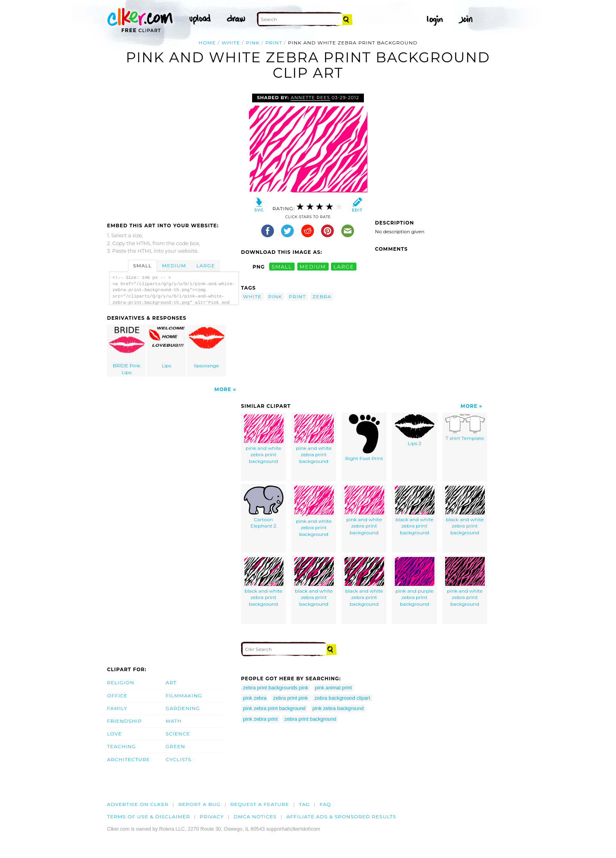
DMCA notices (255, 817)
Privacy (212, 817)
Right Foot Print (364, 438)
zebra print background (311, 719)
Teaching (121, 746)
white (231, 43)
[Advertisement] (174, 153)
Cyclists (179, 759)
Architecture (128, 759)
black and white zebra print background (415, 511)
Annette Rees (310, 98)
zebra (322, 297)
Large (206, 266)
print (274, 43)
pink (253, 43)
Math (174, 721)
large (344, 267)
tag (304, 804)
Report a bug (200, 804)
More (223, 389)
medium (313, 267)
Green (175, 746)
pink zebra (255, 698)
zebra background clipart (342, 698)
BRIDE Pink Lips (127, 351)
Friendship (124, 721)
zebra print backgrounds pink (275, 688)
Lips (167, 348)
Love (114, 734)
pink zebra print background (274, 708)
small (282, 267)
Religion (121, 682)
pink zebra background (338, 708)
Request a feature (260, 804)
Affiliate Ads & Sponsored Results (341, 817)
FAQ (325, 804)
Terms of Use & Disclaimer (149, 817)
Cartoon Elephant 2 (264, 507)
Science (178, 734)
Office (117, 696)
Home (207, 43)
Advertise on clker (138, 804)
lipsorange (207, 348)
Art (171, 682)
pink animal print (333, 688)
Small (143, 266)
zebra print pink (291, 698)
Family (117, 708)
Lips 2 (415, 430)
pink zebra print (260, 719)
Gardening (183, 708)
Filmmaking (184, 696)
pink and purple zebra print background (415, 582)
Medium (174, 266)
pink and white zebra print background (264, 439)
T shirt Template (465, 428)
